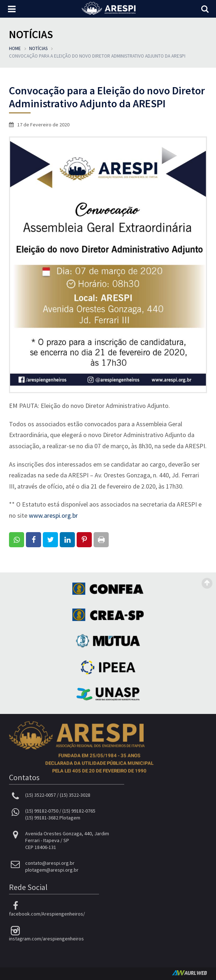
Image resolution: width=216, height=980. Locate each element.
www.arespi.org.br (53, 515)
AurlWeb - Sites (190, 973)
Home (15, 48)
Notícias (38, 48)
